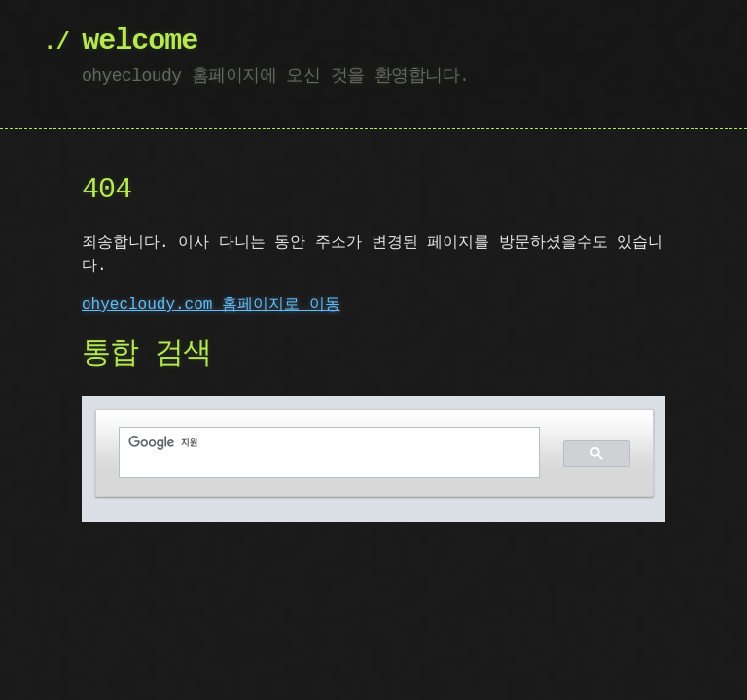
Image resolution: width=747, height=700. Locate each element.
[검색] (318, 443)
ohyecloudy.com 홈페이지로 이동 (211, 305)
